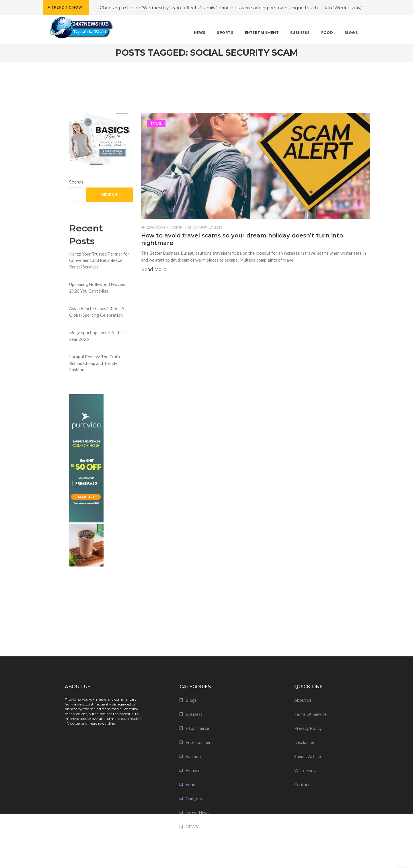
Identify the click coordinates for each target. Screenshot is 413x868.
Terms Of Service (310, 714)
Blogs (191, 700)
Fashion (193, 756)
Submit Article (308, 756)
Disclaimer (304, 742)
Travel (156, 123)
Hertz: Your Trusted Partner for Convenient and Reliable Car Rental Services (99, 260)
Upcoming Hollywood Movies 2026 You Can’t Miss (97, 288)
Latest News (197, 813)
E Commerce (197, 728)
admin (177, 227)
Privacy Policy (308, 728)
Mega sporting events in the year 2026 (96, 336)
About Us (303, 700)
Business (194, 714)
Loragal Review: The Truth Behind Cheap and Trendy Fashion (95, 363)
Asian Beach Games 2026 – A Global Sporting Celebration (97, 312)
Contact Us (305, 784)
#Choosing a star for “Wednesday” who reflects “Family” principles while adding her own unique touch (207, 8)
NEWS (192, 827)
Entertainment (199, 742)
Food (190, 784)
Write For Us (306, 770)
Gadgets (194, 799)
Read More (154, 269)
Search (76, 182)
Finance (193, 770)
